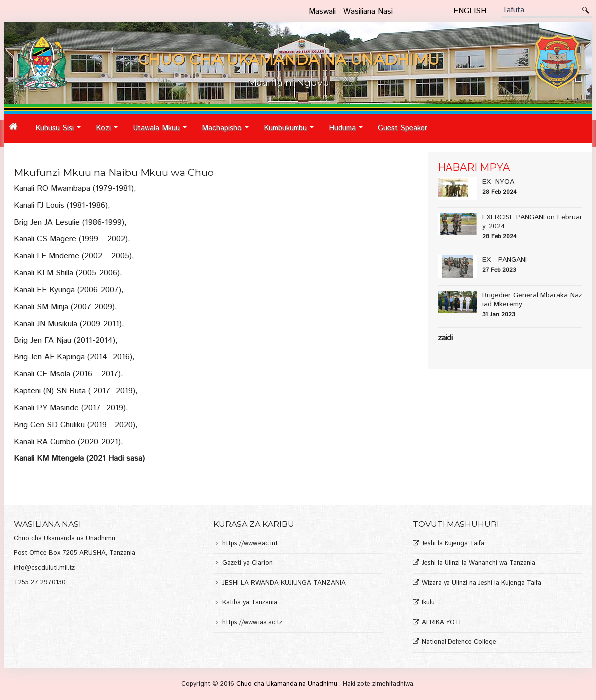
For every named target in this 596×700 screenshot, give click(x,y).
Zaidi (445, 338)
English (470, 11)
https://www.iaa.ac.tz (252, 623)
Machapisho (228, 132)
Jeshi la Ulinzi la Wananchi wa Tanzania (478, 564)
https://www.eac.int (250, 544)
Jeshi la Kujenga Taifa (453, 544)
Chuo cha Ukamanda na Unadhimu (288, 684)
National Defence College (459, 642)
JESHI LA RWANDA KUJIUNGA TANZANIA (284, 584)
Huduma (349, 132)
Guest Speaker (402, 128)
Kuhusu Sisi (61, 132)
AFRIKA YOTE (443, 623)
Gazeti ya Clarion (247, 564)
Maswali (322, 12)
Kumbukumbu (292, 132)
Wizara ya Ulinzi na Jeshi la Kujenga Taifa (481, 584)
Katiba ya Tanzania (250, 603)
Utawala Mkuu (162, 132)
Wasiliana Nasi (368, 12)
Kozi (109, 132)
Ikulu (428, 603)
